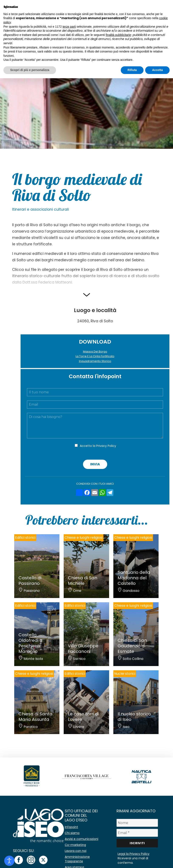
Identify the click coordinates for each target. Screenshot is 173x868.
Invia (95, 464)
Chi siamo (72, 833)
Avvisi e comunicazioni (82, 839)
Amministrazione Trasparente (77, 859)
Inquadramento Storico (95, 361)
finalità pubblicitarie (118, 35)
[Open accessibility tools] (9, 861)
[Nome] (137, 823)
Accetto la (98, 446)
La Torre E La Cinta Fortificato (95, 356)
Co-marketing (75, 845)
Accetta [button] (157, 70)
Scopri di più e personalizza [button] (30, 70)
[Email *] (137, 833)
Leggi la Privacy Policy (134, 854)
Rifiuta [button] (132, 70)
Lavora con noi (76, 851)
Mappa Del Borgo (95, 352)
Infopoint (71, 827)
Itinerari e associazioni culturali (40, 209)
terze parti (69, 27)
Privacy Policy (106, 446)
